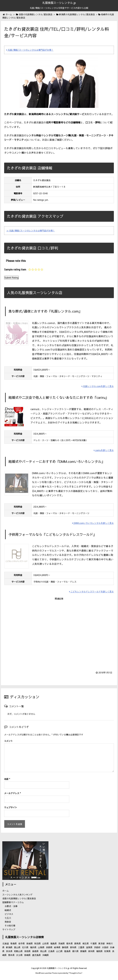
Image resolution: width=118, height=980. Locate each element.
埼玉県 (86, 943)
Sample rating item (15, 269)
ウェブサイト (11, 807)
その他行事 (10, 926)
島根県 (35, 951)
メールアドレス (12, 793)
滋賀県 (89, 947)
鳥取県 (27, 951)
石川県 (25, 947)
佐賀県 (107, 951)
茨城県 (62, 943)
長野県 (49, 947)
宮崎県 (27, 955)
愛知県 (73, 947)
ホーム (6, 891)
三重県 (81, 947)
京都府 (97, 947)
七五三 (8, 918)
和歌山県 (18, 951)
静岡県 (65, 947)
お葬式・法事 (11, 906)
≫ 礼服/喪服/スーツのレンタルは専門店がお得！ (31, 230)
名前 (7, 779)
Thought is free (75, 973)
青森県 (14, 943)
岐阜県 (57, 947)
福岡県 (99, 951)
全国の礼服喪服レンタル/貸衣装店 (19, 898)
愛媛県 (83, 951)
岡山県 (43, 951)
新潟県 (9, 947)
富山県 (17, 947)
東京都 (102, 943)
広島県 (51, 951)
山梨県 (41, 947)
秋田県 (38, 943)
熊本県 (11, 955)
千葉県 (94, 943)
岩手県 (22, 943)
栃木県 (70, 943)
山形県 (46, 943)
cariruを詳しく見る (104, 450)
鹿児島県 (36, 955)
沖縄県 (46, 955)
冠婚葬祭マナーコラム (13, 902)
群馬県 (78, 943)
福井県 (33, 947)
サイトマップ (9, 929)
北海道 (6, 943)
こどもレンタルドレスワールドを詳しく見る (91, 592)
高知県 (91, 951)
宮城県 (30, 943)
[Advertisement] (59, 634)
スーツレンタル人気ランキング (17, 895)
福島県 (54, 943)
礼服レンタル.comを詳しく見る (98, 386)
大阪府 (105, 947)
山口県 (59, 951)
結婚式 (8, 910)
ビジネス (9, 914)
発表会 (8, 922)
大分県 (19, 955)
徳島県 (67, 951)
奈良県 (9, 951)
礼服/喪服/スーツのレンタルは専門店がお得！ (30, 50)
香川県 (75, 951)
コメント (8, 741)
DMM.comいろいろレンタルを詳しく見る (93, 523)
